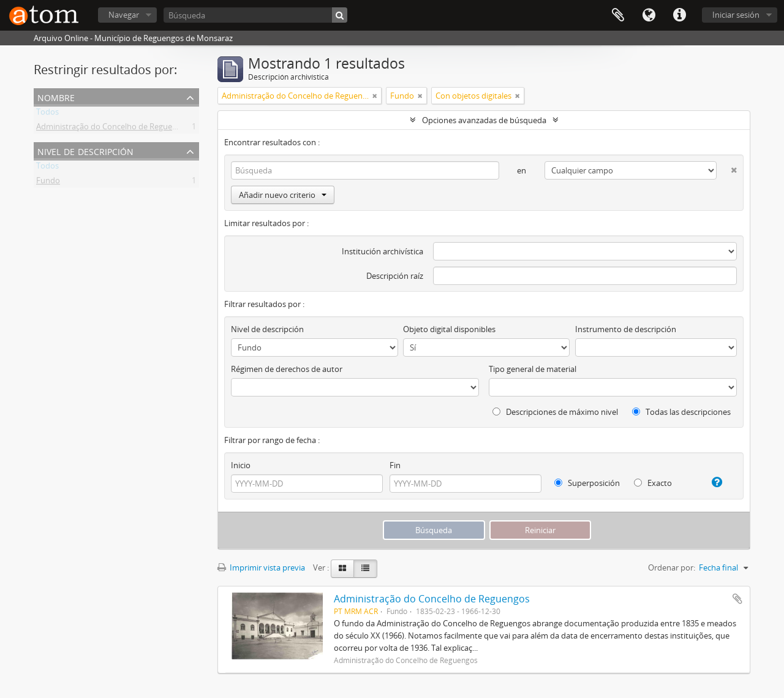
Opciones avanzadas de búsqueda (484, 120)
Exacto (653, 483)
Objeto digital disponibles (449, 329)
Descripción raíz (395, 276)
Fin (395, 465)
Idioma (649, 15)
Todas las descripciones (681, 412)
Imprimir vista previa (261, 567)
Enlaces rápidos (679, 15)
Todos (47, 114)
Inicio (241, 465)
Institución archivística (383, 251)
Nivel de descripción (85, 150)
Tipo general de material (533, 369)
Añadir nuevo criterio (283, 195)
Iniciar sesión (736, 15)
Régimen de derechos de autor (287, 369)
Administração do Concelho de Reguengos (113, 129)
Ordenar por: (672, 567)
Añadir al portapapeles (737, 599)
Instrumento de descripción (626, 329)
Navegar (124, 15)
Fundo (48, 183)
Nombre (56, 97)
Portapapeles (618, 15)
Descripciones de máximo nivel (555, 412)
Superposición (587, 483)
